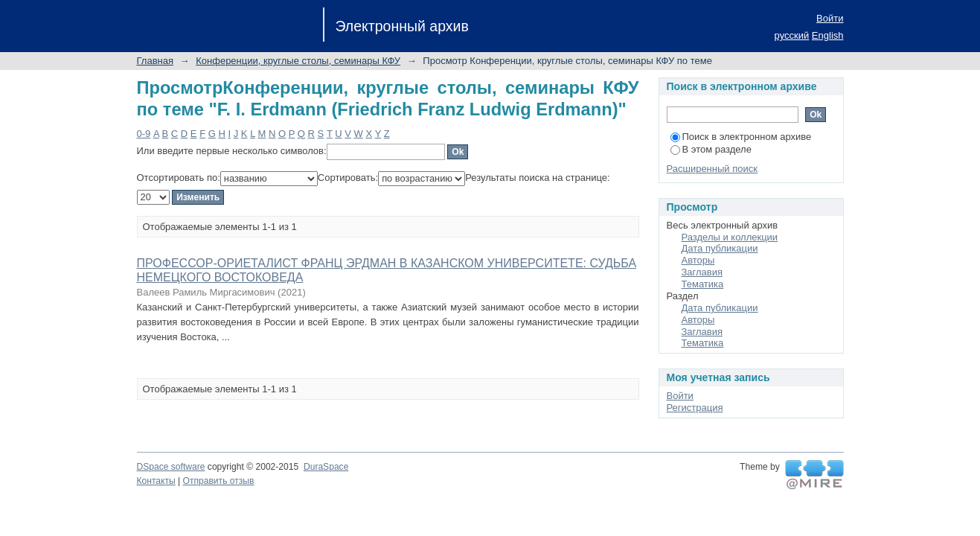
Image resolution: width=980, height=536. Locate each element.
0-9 (144, 134)
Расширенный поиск (712, 169)
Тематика (703, 284)
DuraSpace (326, 467)
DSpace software (171, 467)
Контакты (156, 481)
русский (792, 35)
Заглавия (702, 272)
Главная (155, 61)
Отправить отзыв (219, 481)
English (828, 35)
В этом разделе (711, 149)
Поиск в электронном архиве (741, 137)
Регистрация (695, 408)
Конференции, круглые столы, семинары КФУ (298, 61)
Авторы (698, 260)
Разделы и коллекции (730, 237)
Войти (830, 18)
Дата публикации (720, 248)
